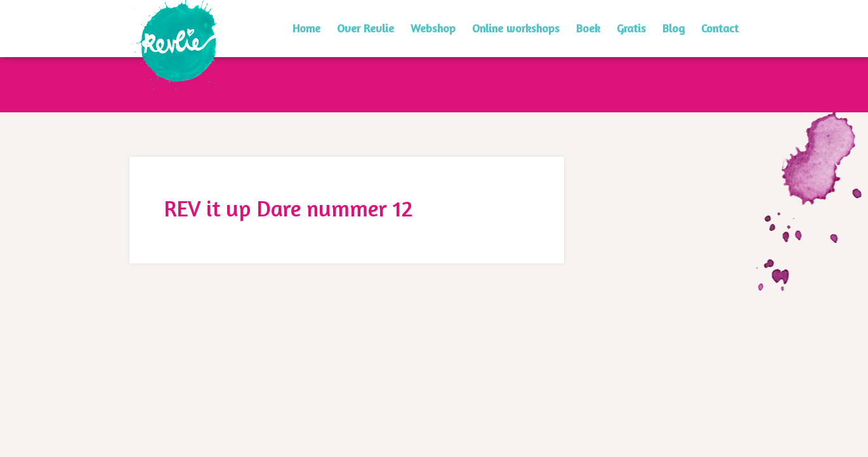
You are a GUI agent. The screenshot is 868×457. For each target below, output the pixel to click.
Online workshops (516, 28)
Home (306, 28)
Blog (674, 28)
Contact (720, 28)
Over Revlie (365, 28)
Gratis (631, 28)
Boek (588, 28)
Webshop (433, 28)
